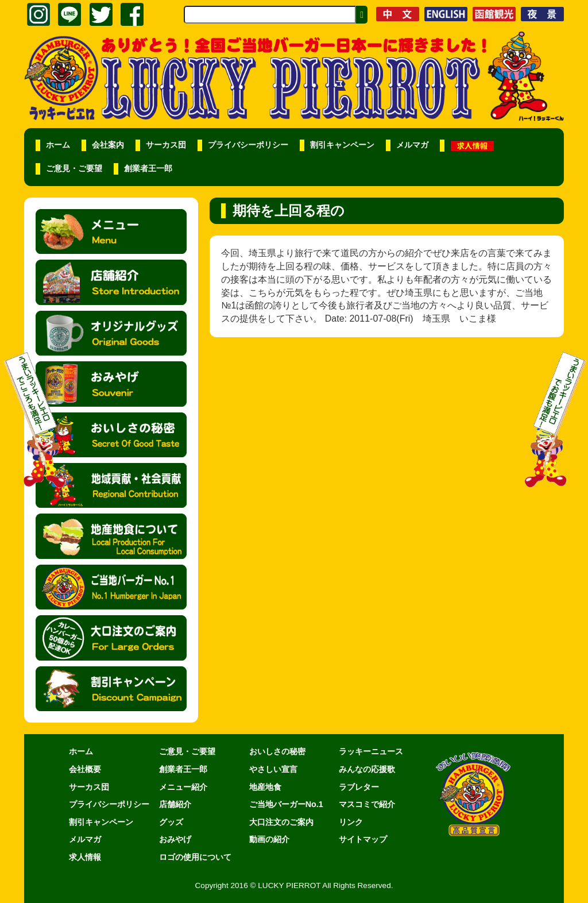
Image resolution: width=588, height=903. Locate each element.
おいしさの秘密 (277, 751)
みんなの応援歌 (367, 769)
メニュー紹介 (183, 787)
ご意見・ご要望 (74, 169)
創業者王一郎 (148, 169)
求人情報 (85, 857)
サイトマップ (363, 839)
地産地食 (265, 787)
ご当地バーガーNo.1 (286, 804)
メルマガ (412, 145)
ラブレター (359, 787)
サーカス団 (166, 145)
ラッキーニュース (371, 751)
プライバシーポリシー (248, 145)
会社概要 (85, 769)
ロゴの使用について (195, 857)
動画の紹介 (269, 839)
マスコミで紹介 (367, 804)
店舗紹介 (175, 804)
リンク (351, 822)
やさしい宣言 (273, 769)
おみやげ (175, 839)
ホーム (58, 145)
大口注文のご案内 (281, 822)
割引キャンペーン (342, 145)
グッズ (171, 822)
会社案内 (108, 145)
